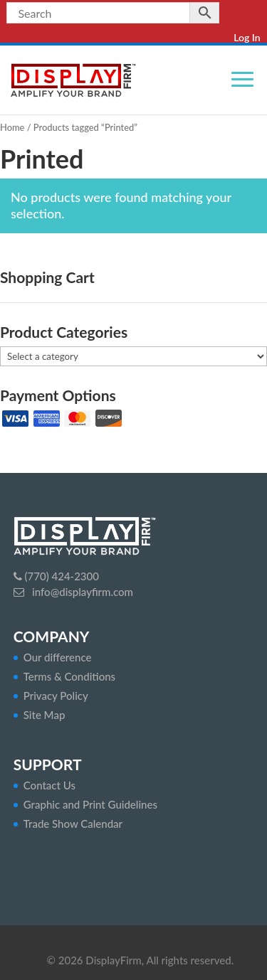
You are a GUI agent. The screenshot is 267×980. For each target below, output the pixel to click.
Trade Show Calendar (73, 824)
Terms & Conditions (69, 676)
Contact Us (49, 785)
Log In (247, 37)
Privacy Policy (56, 696)
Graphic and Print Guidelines (90, 804)
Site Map (44, 715)
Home (12, 127)
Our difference (58, 657)
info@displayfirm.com (81, 592)
